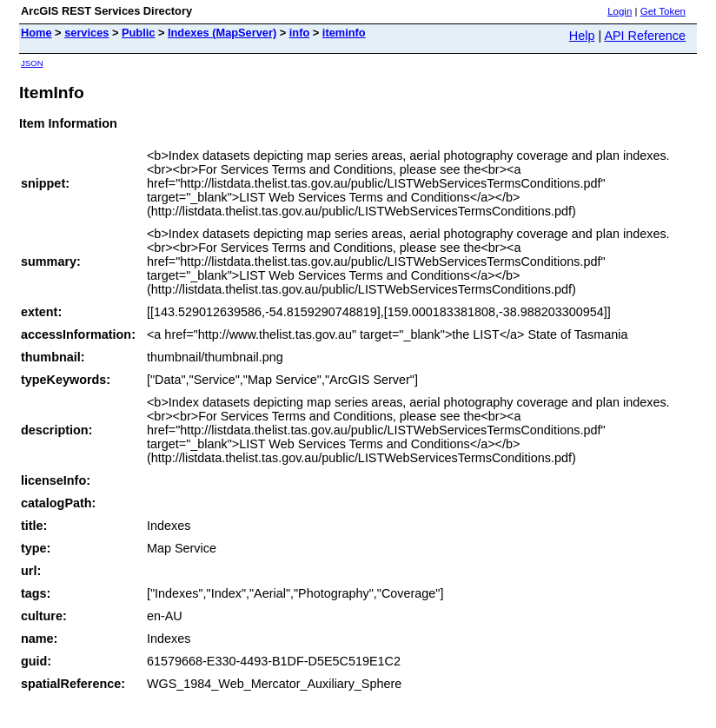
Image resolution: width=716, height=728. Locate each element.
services (86, 33)
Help (582, 36)
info (299, 33)
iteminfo (344, 33)
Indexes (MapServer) (222, 33)
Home (36, 33)
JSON (32, 63)
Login (620, 11)
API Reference (645, 36)
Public (138, 33)
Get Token (663, 11)
